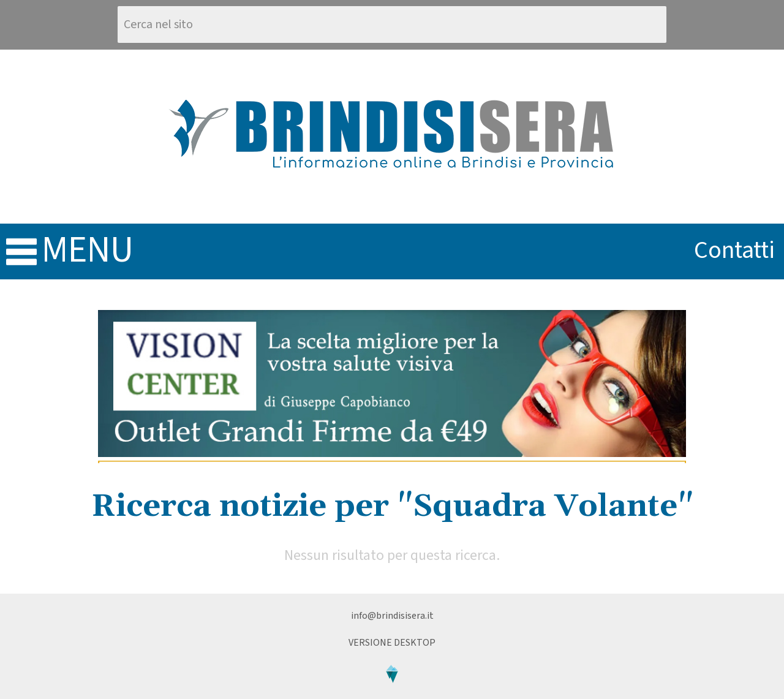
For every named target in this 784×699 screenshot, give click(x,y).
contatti (734, 250)
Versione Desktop (392, 643)
